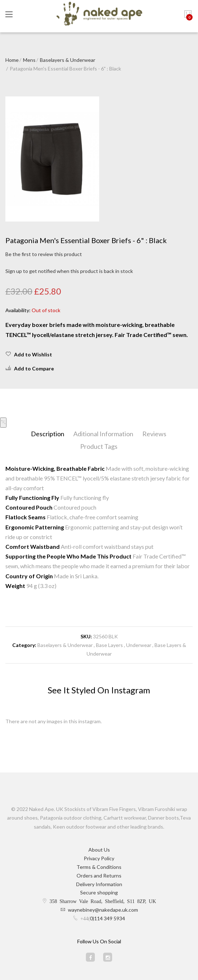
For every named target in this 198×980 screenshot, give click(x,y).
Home (12, 60)
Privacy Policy (99, 858)
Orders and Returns (99, 876)
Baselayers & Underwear (68, 60)
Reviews (154, 434)
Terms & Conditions (99, 867)
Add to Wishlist (29, 354)
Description (48, 434)
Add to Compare (30, 368)
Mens (29, 60)
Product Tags (99, 446)
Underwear (139, 645)
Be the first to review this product (44, 254)
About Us (99, 850)
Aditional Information (103, 434)
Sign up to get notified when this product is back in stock (69, 271)
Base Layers (109, 645)
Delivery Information (99, 884)
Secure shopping (99, 892)
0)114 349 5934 (107, 918)
